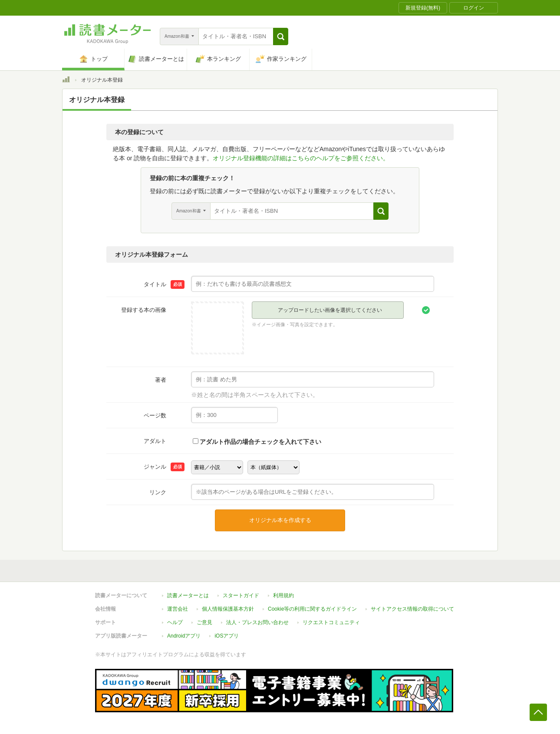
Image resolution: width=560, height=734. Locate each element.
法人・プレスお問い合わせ (257, 622)
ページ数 (155, 415)
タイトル (155, 284)
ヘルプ (175, 622)
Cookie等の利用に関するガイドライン (312, 609)
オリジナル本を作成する (280, 520)
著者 (161, 380)
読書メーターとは (188, 595)
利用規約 (283, 595)
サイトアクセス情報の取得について (412, 609)
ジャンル (155, 467)
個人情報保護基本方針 (228, 609)
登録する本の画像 (144, 310)
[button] (281, 36)
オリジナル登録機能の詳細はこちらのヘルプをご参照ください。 (301, 158)
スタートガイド (241, 595)
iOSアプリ (227, 636)
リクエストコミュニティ (331, 622)
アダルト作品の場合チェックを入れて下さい (260, 442)
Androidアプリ (184, 636)
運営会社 (178, 609)
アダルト (155, 441)
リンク (158, 492)
